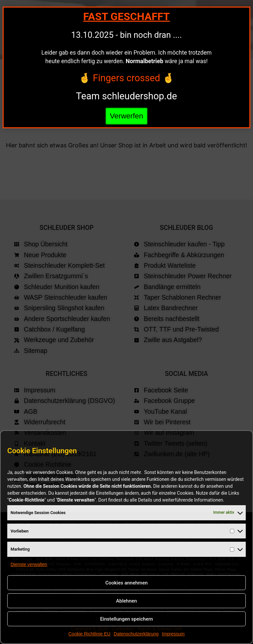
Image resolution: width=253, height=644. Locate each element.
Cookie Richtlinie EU (89, 634)
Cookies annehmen (127, 583)
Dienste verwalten (29, 564)
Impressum (173, 634)
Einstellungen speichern (126, 619)
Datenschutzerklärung (136, 634)
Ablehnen (126, 601)
